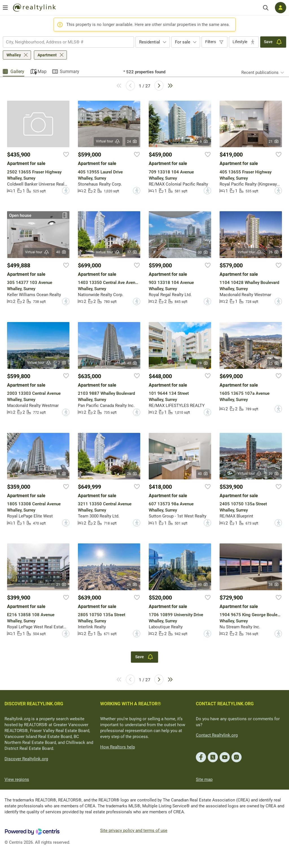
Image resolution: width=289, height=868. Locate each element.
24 (132, 142)
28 (203, 363)
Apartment (47, 55)
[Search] (266, 8)
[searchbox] (65, 42)
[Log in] (281, 8)
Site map (204, 779)
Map (42, 71)
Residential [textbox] (150, 42)
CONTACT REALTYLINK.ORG (225, 704)
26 (274, 252)
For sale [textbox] (183, 42)
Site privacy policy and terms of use (134, 830)
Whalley (14, 55)
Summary (70, 71)
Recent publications (260, 72)
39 (274, 474)
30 (203, 252)
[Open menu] (5, 8)
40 (61, 252)
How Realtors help (118, 747)
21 (274, 142)
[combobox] (68, 42)
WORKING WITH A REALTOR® (131, 704)
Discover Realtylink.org (26, 759)
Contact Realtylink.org (217, 735)
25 (274, 363)
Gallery (17, 71)
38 (274, 585)
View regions (17, 779)
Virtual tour (108, 141)
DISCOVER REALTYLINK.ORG (34, 704)
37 (132, 252)
